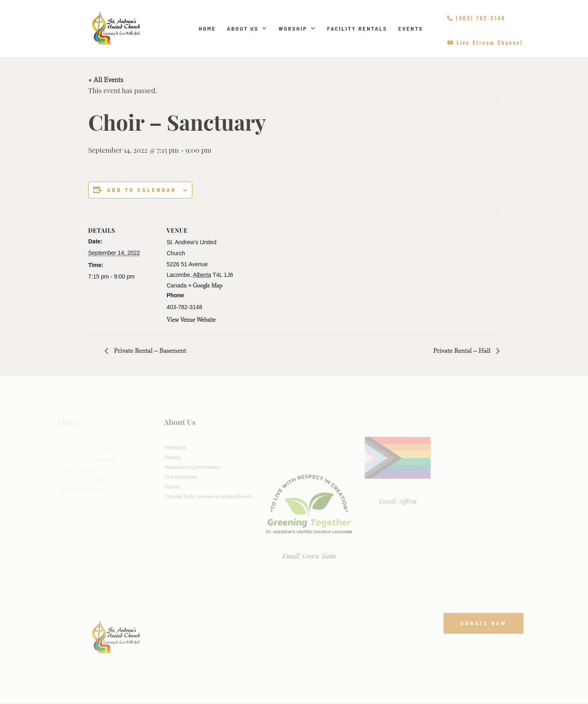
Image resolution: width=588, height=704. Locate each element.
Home (207, 28)
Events (411, 28)
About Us (247, 29)
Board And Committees (192, 467)
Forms (172, 487)
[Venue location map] (288, 268)
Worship (297, 29)
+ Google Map (205, 286)
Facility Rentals (357, 28)
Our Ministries (181, 477)
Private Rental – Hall (463, 351)
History (173, 457)
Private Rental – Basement (149, 351)
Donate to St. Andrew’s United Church (209, 496)
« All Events (106, 80)
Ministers (175, 447)
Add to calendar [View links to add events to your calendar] (142, 190)
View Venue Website (191, 320)
